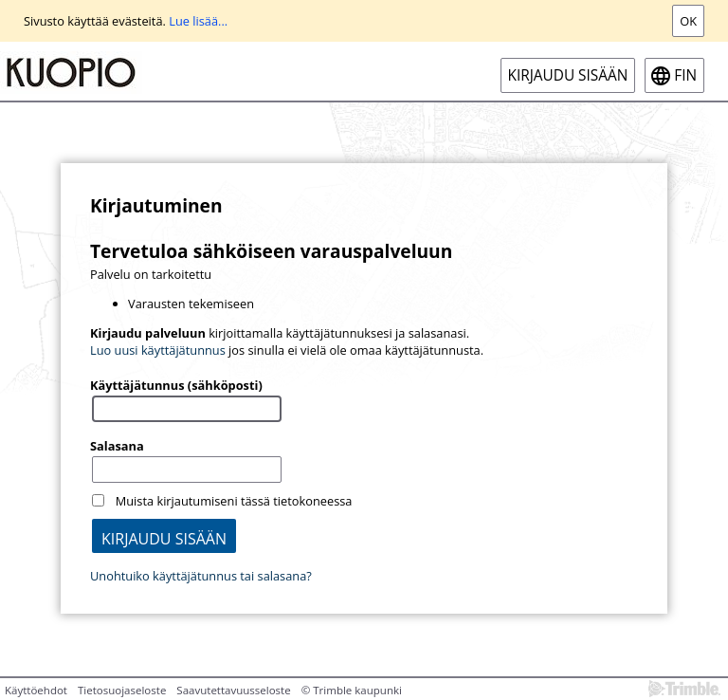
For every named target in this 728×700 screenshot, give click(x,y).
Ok (688, 21)
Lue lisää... (198, 21)
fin (685, 75)
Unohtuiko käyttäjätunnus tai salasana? (201, 576)
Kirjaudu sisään (568, 75)
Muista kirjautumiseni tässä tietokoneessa (234, 501)
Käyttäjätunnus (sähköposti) (176, 385)
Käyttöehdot (36, 690)
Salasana (117, 446)
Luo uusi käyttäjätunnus (158, 350)
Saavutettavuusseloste (233, 690)
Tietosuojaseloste (122, 690)
